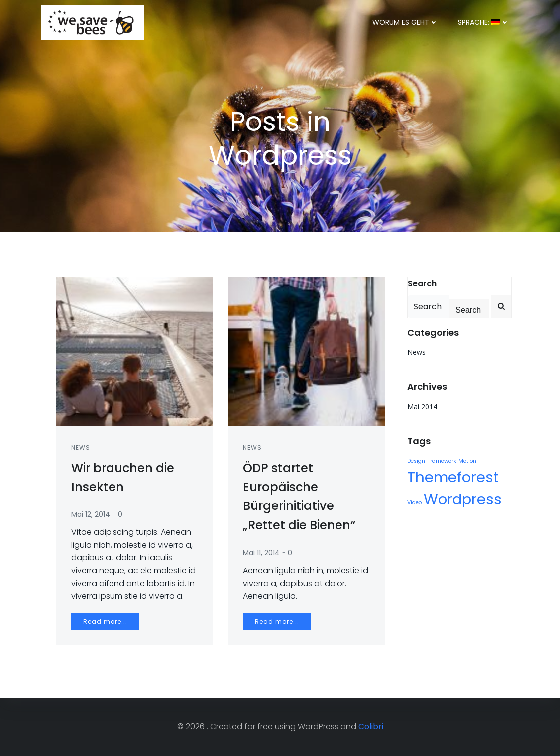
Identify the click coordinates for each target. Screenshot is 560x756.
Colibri (371, 726)
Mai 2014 (422, 407)
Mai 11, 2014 (261, 553)
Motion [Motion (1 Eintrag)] (467, 461)
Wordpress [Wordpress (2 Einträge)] (463, 499)
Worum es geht (405, 22)
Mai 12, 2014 (91, 514)
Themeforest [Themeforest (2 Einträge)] (453, 477)
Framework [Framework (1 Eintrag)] (442, 461)
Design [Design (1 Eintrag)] (416, 461)
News (81, 447)
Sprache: (484, 22)
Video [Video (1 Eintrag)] (414, 502)
